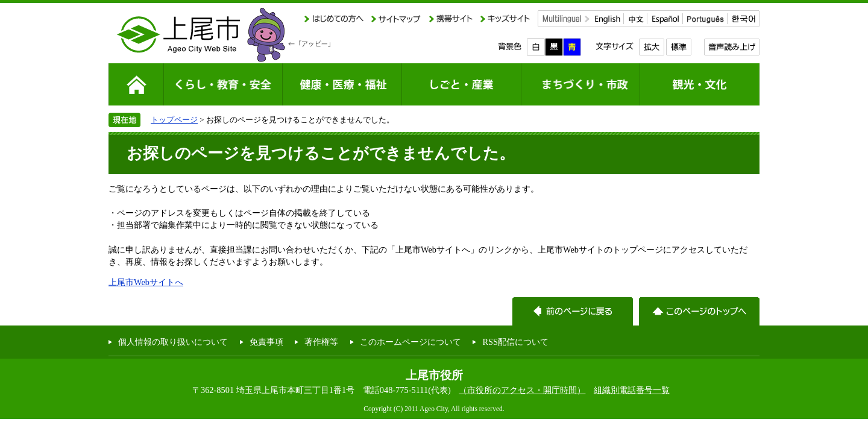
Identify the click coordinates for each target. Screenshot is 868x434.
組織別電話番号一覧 (632, 390)
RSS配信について (515, 342)
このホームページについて (410, 342)
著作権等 (321, 342)
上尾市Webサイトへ (146, 282)
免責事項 (266, 342)
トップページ (174, 120)
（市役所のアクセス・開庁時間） (522, 390)
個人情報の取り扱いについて (173, 342)
